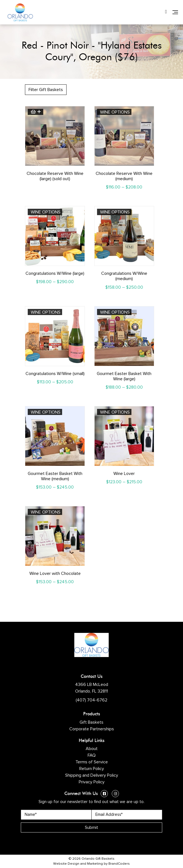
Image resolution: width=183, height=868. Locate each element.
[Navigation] (175, 12)
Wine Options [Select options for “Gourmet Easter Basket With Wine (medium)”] (46, 412)
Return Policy (92, 769)
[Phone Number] (166, 12)
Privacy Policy (92, 782)
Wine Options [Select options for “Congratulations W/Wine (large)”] (46, 212)
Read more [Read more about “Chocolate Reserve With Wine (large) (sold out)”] (35, 112)
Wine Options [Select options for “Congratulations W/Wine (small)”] (46, 312)
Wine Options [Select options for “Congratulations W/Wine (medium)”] (115, 212)
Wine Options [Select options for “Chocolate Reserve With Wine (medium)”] (115, 112)
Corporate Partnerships (92, 729)
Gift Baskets (91, 722)
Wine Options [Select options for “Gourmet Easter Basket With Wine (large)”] (115, 312)
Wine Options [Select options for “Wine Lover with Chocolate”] (46, 512)
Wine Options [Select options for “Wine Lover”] (115, 412)
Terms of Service (92, 762)
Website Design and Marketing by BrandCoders (91, 864)
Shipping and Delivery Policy (92, 775)
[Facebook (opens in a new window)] (104, 794)
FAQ (92, 755)
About (92, 749)
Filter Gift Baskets (46, 90)
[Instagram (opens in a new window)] (115, 794)
